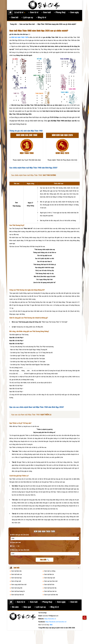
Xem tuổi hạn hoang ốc (18, 591)
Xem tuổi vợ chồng (50, 571)
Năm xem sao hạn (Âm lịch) (20, 550)
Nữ (18, 546)
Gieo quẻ (26, 607)
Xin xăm (14, 607)
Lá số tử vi (20, 12)
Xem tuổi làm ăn (49, 574)
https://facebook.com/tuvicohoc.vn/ (56, 622)
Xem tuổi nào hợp (16, 578)
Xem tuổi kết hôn (49, 585)
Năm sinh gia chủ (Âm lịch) (20, 535)
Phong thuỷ (60, 12)
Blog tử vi (41, 17)
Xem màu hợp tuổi (50, 578)
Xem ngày (74, 12)
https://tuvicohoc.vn (50, 619)
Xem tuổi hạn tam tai (50, 591)
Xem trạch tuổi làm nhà (51, 595)
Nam (13, 546)
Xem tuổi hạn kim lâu (50, 588)
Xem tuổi (46, 12)
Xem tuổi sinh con (17, 574)
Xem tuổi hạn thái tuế (18, 595)
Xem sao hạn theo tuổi (51, 581)
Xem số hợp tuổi (16, 581)
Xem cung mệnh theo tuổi (19, 585)
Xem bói (14, 17)
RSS (51, 625)
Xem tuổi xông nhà (17, 588)
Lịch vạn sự (27, 17)
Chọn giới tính (15, 542)
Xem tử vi (33, 12)
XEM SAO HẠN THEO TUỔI (20, 37)
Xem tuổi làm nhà (16, 571)
